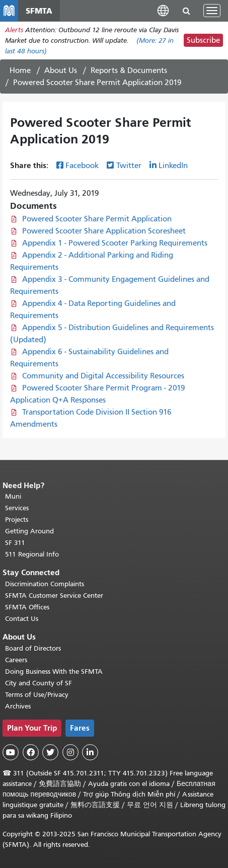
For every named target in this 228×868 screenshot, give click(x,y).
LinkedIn (173, 166)
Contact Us (22, 619)
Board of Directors (33, 648)
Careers (16, 660)
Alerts (14, 30)
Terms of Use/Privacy (37, 695)
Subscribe (203, 40)
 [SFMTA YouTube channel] (11, 752)
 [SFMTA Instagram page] (70, 752)
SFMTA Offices (27, 607)
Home (20, 70)
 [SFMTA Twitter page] (50, 752)
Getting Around (29, 531)
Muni (13, 496)
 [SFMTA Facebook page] (31, 752)
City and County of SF (39, 683)
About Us (61, 70)
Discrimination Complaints (45, 584)
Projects (17, 520)
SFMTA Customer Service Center (54, 596)
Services (17, 508)
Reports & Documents (129, 70)
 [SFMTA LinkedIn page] (90, 752)
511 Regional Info (32, 554)
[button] (163, 10)
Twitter (129, 166)
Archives (18, 706)
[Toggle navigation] (212, 11)
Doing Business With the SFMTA (54, 672)
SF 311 (15, 543)
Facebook (82, 166)
